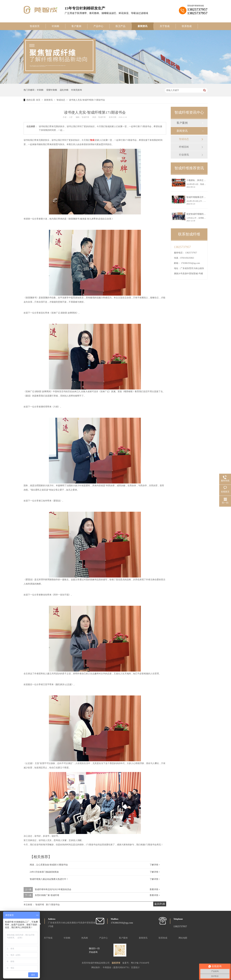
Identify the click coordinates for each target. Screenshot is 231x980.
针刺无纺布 (77, 90)
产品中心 (98, 26)
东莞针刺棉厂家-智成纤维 (47, 895)
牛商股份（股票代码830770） (117, 967)
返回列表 (160, 904)
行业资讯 (184, 155)
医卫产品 (120, 26)
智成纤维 (40, 905)
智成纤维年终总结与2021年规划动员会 (53, 889)
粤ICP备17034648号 (140, 963)
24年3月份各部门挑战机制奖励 (44, 872)
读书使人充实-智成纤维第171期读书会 (87, 100)
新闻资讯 (143, 26)
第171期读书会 (53, 905)
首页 (38, 100)
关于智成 (165, 26)
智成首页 (35, 26)
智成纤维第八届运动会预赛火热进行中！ (49, 879)
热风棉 (85, 938)
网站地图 (183, 938)
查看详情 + (155, 889)
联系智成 (187, 26)
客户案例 (76, 26)
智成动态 (61, 100)
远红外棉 (64, 90)
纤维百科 (184, 147)
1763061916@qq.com (190, 263)
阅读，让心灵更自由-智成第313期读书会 (49, 865)
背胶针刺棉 (52, 90)
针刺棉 (55, 26)
